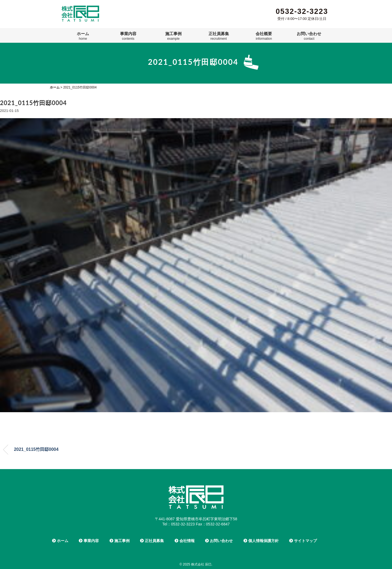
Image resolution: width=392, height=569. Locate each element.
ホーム (83, 36)
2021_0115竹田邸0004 (36, 449)
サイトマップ (303, 541)
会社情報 (185, 541)
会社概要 (264, 36)
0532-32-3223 (302, 11)
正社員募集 (219, 36)
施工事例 (173, 36)
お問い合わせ (309, 36)
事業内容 (128, 36)
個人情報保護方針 (261, 541)
